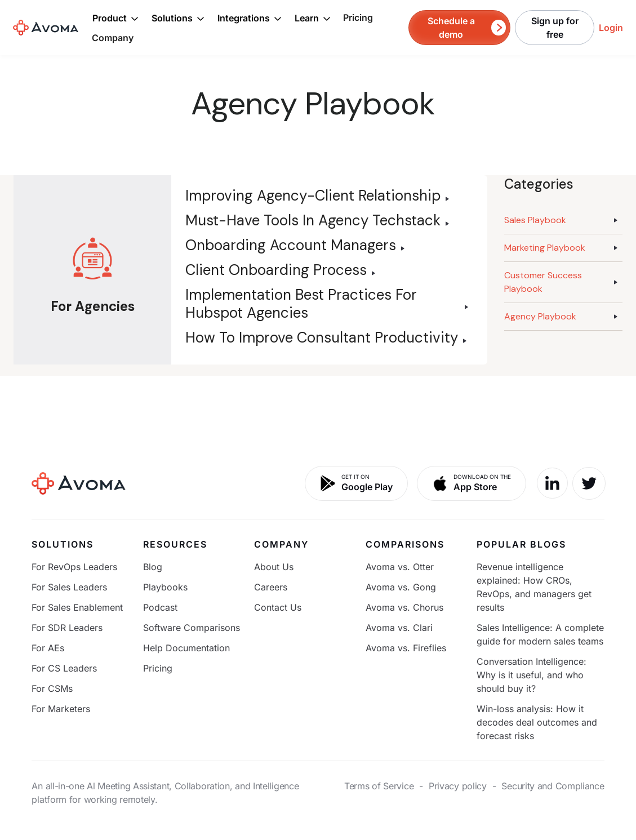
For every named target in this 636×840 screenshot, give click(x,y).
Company (113, 38)
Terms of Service (379, 786)
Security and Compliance (553, 786)
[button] (116, 18)
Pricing (358, 17)
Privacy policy (458, 786)
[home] (46, 28)
